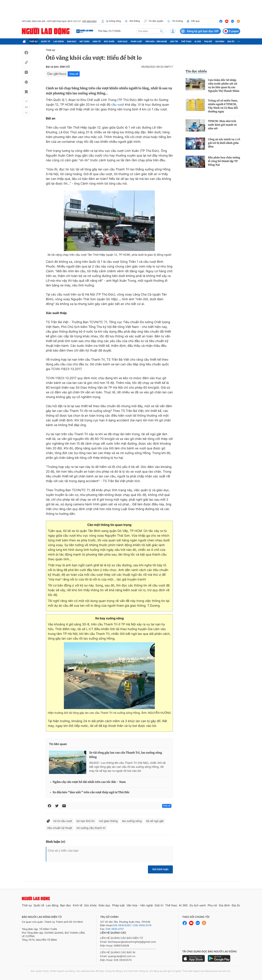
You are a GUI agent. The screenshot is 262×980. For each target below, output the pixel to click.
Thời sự (34, 41)
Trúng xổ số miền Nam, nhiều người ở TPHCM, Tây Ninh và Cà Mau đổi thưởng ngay (223, 106)
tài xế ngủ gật (155, 821)
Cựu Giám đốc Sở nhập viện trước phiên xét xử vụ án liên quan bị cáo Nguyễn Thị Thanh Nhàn (224, 85)
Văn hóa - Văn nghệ (156, 41)
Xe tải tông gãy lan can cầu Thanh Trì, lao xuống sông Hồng (126, 755)
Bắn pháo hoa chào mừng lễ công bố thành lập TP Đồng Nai (224, 161)
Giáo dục (123, 41)
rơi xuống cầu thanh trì (91, 828)
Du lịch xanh (198, 905)
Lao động (59, 41)
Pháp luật (136, 41)
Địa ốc (231, 41)
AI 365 (198, 41)
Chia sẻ (74, 74)
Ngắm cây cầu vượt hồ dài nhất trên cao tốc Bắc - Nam (89, 782)
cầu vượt (118, 105)
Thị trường (175, 21)
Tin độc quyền (153, 21)
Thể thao (186, 41)
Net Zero (85, 41)
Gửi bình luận (160, 869)
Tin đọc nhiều (196, 71)
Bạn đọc (72, 41)
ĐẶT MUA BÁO (89, 21)
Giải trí (174, 41)
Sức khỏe (109, 41)
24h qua (193, 21)
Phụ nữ (208, 41)
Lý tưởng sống (111, 21)
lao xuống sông (132, 821)
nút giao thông (108, 821)
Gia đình (220, 41)
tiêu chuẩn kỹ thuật (60, 828)
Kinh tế (97, 41)
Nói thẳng (132, 21)
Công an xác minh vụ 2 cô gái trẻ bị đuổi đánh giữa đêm (224, 143)
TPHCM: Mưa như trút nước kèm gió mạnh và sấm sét (222, 125)
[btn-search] (162, 31)
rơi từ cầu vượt (63, 821)
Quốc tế (45, 41)
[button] (26, 101)
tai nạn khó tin (86, 821)
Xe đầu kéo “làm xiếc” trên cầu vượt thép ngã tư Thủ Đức (91, 792)
